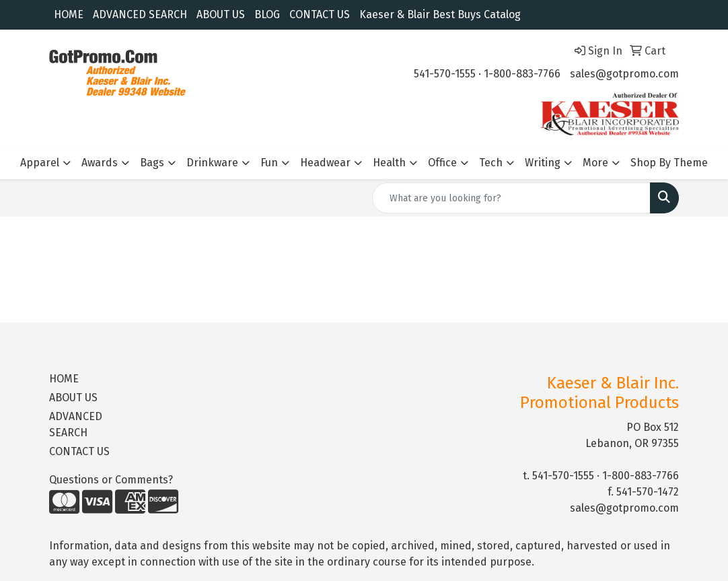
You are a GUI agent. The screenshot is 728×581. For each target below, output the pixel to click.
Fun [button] (269, 163)
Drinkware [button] (212, 163)
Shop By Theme (669, 163)
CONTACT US (320, 14)
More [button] (595, 163)
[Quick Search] (511, 198)
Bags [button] (152, 163)
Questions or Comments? (111, 480)
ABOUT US (221, 14)
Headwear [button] (325, 163)
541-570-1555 (445, 74)
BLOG (267, 14)
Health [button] (389, 163)
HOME (69, 14)
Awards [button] (100, 163)
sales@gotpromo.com (624, 74)
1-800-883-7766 (522, 74)
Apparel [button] (40, 163)
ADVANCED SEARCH (140, 14)
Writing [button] (543, 163)
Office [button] (442, 163)
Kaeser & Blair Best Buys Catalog (440, 14)
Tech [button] (491, 163)
